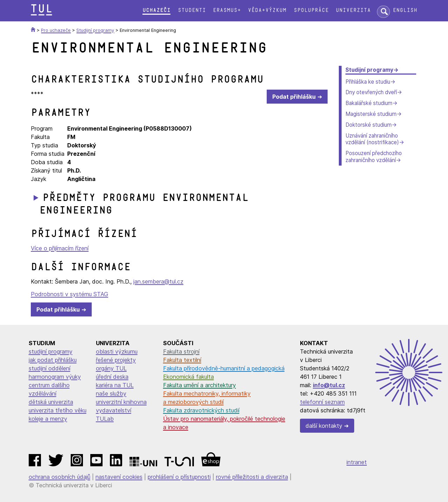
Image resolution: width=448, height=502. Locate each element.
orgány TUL (111, 368)
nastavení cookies (119, 477)
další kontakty (324, 426)
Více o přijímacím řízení (60, 248)
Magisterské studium (371, 114)
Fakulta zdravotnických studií (201, 410)
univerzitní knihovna (121, 402)
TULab (105, 419)
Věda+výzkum (267, 10)
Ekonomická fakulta (188, 377)
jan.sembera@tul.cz (158, 281)
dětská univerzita (51, 402)
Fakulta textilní (182, 360)
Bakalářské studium (369, 103)
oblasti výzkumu (117, 351)
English (405, 10)
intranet (357, 462)
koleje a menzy (48, 419)
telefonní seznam (322, 402)
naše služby (111, 393)
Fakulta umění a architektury (199, 385)
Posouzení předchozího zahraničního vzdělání (374, 157)
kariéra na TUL (115, 385)
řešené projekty (116, 360)
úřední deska (112, 377)
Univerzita (353, 10)
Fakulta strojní (181, 351)
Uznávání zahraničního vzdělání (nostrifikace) (372, 139)
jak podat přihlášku (53, 360)
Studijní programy (369, 70)
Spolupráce (311, 10)
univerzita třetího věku (58, 410)
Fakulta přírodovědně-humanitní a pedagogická (224, 368)
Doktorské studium (369, 125)
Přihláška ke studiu (368, 82)
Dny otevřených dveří (371, 92)
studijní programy (51, 351)
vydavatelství (114, 410)
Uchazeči (156, 10)
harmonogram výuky (55, 377)
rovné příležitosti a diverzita (252, 477)
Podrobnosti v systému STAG (69, 294)
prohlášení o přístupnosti (179, 477)
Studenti (192, 10)
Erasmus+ (227, 10)
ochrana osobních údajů (59, 477)
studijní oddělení (50, 368)
